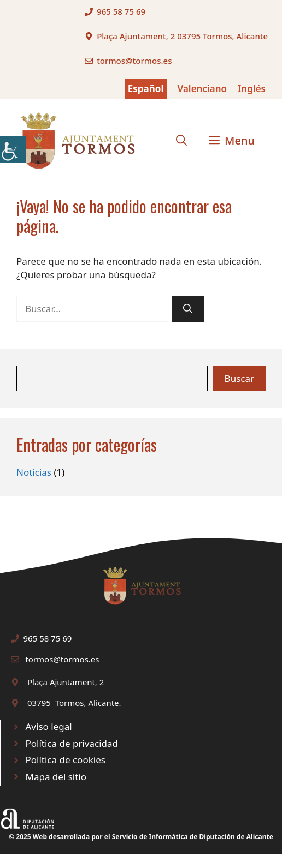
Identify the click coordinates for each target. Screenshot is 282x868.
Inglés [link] (252, 89)
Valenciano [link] (202, 89)
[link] (13, 149)
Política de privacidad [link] (72, 743)
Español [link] (146, 89)
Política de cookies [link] (66, 760)
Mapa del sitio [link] (56, 777)
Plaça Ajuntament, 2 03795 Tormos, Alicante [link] (182, 36)
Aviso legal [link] (49, 726)
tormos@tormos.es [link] (134, 61)
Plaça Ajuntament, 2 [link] (66, 682)
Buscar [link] (239, 378)
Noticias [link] (34, 472)
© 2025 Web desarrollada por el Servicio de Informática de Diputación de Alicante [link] (141, 837)
